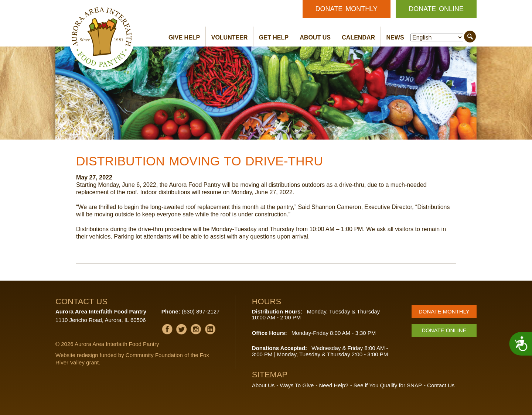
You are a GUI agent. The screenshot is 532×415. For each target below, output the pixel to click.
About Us (315, 37)
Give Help (184, 37)
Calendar (358, 37)
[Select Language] (437, 37)
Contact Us (441, 385)
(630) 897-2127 (201, 311)
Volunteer (230, 37)
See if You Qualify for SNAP (388, 385)
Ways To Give (297, 385)
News (395, 37)
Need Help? (333, 385)
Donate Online (436, 9)
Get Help (274, 37)
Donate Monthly (347, 9)
